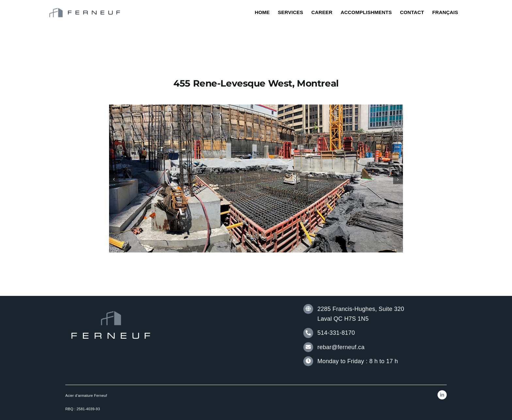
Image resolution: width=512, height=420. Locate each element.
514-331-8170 (336, 333)
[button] (114, 179)
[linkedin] (442, 395)
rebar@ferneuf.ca (341, 347)
